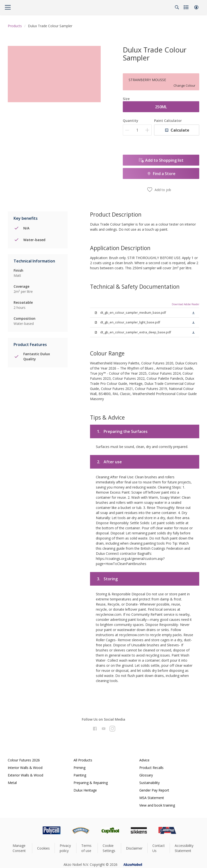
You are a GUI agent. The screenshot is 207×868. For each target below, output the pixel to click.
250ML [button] (161, 107)
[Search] (177, 7)
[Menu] (8, 7)
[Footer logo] (31, 830)
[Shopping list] (187, 7)
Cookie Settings (109, 848)
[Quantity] (137, 130)
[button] (196, 7)
